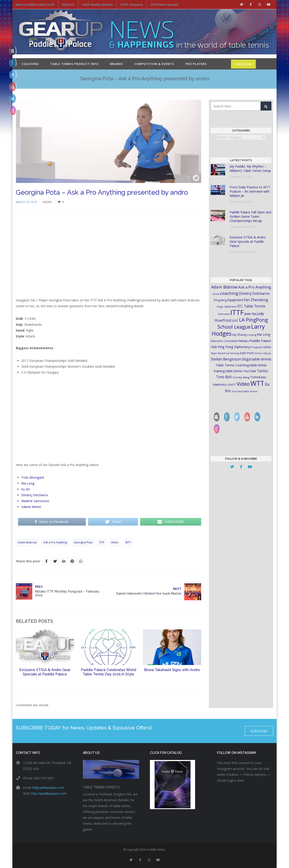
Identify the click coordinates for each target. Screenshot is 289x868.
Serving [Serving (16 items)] (234, 353)
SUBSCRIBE (243, 64)
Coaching (30, 64)
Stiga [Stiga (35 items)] (246, 359)
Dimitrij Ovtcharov (35, 495)
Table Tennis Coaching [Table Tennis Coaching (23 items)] (232, 365)
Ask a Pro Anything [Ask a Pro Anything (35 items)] (255, 287)
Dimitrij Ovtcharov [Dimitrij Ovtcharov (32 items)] (254, 293)
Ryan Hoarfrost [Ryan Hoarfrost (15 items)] (220, 353)
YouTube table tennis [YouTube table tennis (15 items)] (244, 391)
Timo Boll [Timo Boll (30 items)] (224, 377)
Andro (47, 202)
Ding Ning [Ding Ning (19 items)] (220, 300)
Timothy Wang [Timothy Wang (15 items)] (241, 377)
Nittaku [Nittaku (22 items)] (244, 341)
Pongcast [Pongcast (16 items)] (256, 347)
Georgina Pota (83, 542)
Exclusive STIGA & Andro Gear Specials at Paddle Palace (45, 672)
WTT (128, 542)
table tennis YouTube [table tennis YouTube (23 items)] (241, 371)
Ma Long (28, 483)
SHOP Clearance (132, 5)
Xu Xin (26, 489)
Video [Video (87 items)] (243, 384)
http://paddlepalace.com (49, 793)
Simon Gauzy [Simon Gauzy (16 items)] (263, 353)
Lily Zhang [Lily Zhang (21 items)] (239, 335)
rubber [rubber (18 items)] (267, 347)
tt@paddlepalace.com (48, 788)
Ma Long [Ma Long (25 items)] (264, 334)
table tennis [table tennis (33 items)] (261, 359)
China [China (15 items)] (216, 294)
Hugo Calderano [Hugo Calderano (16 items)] (227, 306)
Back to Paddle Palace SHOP (35, 5)
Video (115, 542)
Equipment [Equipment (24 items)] (235, 300)
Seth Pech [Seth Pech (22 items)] (247, 353)
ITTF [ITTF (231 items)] (237, 312)
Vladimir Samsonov (35, 501)
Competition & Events (154, 64)
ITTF (102, 542)
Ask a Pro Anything (55, 542)
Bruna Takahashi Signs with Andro (172, 670)
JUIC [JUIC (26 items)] (235, 320)
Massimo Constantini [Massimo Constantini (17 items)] (225, 341)
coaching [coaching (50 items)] (229, 293)
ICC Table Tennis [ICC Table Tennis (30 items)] (251, 306)
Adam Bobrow (27, 542)
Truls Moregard (33, 477)
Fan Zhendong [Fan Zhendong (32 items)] (256, 300)
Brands (117, 64)
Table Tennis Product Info (74, 64)
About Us (68, 5)
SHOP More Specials (164, 5)
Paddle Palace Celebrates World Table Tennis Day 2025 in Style (108, 672)
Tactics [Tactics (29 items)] (263, 371)
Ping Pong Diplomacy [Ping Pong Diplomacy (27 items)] (234, 347)
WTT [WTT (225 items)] (257, 383)
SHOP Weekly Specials (97, 5)
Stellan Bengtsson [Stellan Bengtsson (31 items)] (226, 359)
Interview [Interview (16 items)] (224, 314)
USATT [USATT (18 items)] (232, 385)
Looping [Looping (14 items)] (252, 335)
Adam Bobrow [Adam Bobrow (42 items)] (224, 287)
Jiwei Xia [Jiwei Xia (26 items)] (250, 314)
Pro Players (196, 64)
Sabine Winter (31, 507)
